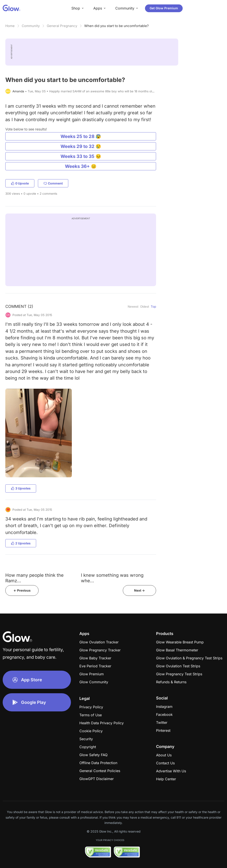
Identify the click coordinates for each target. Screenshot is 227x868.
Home (10, 26)
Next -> (139, 590)
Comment (53, 183)
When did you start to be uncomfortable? (116, 26)
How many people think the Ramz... (34, 578)
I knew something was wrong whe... (112, 578)
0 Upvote (20, 183)
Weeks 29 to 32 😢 (81, 146)
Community (31, 26)
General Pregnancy (62, 26)
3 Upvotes (21, 488)
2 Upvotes (21, 543)
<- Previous (22, 590)
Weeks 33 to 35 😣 (81, 156)
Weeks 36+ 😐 (81, 166)
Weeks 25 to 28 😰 (81, 136)
